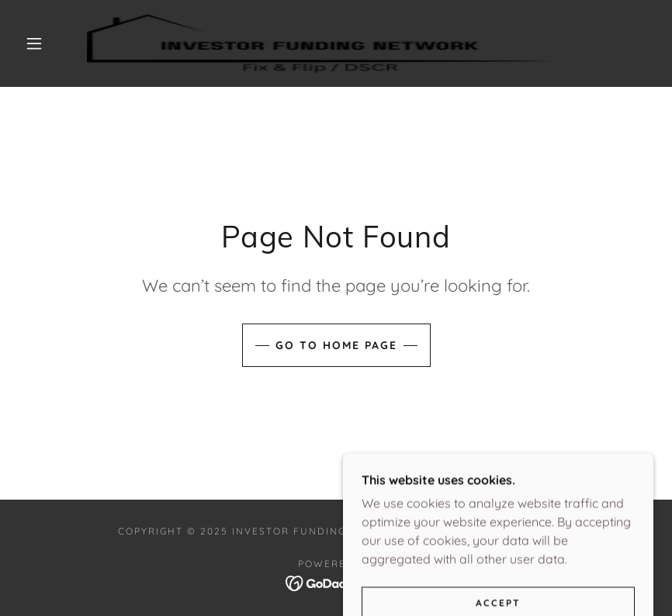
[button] (34, 43)
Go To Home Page (336, 345)
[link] (320, 43)
